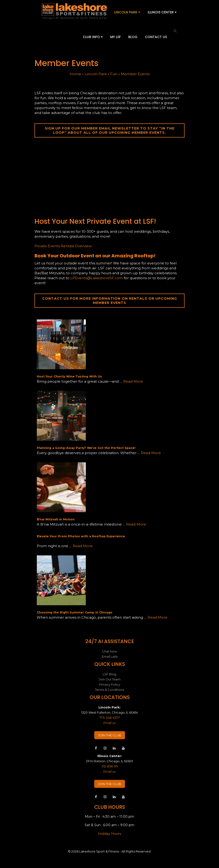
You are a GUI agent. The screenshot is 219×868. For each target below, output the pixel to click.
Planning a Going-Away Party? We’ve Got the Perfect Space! (86, 448)
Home (75, 74)
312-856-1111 (110, 766)
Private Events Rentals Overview (63, 246)
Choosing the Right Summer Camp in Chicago (75, 612)
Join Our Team (110, 679)
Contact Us (156, 37)
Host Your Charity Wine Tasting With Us (69, 376)
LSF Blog (109, 674)
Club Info (93, 37)
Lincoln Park (127, 12)
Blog (133, 37)
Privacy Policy (110, 684)
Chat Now (109, 651)
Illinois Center (162, 12)
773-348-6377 (110, 718)
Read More (133, 381)
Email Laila (110, 656)
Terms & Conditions (109, 690)
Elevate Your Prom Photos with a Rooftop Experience (81, 536)
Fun (114, 74)
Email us (109, 723)
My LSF (115, 37)
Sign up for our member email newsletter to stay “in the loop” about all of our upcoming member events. (110, 130)
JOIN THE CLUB (110, 735)
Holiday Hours (109, 834)
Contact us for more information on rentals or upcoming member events (110, 301)
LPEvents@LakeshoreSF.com (97, 278)
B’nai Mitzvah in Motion (56, 519)
